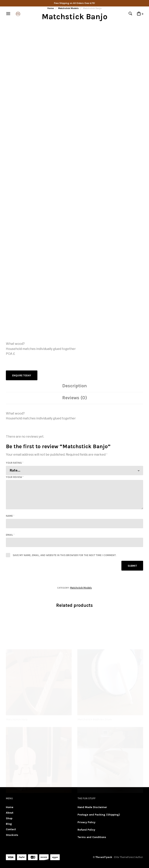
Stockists (12, 835)
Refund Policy (86, 830)
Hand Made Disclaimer (92, 807)
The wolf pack (104, 857)
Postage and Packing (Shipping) (99, 815)
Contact (11, 829)
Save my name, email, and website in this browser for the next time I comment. (65, 555)
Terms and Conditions (92, 837)
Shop (9, 818)
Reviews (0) (75, 398)
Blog (9, 824)
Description (75, 386)
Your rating (15, 463)
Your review (15, 477)
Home (10, 807)
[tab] (74, 386)
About (10, 813)
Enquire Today (22, 375)
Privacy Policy (86, 822)
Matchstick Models (81, 588)
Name (10, 516)
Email (10, 535)
